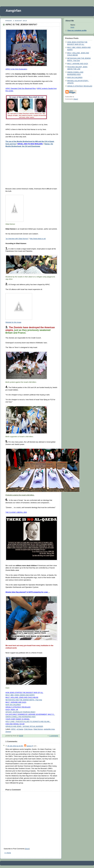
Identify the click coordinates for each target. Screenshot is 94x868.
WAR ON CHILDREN (75, 78)
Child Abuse (28, 729)
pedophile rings (49, 729)
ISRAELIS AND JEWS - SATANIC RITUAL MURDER (24, 726)
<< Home (8, 853)
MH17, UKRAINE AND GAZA (78, 64)
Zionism (8, 732)
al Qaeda (20, 729)
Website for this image (13, 322)
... (28, 592)
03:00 (21, 736)
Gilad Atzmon (38, 729)
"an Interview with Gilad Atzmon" (17, 239)
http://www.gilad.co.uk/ (38, 239)
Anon (72, 27)
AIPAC (13, 729)
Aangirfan (13, 11)
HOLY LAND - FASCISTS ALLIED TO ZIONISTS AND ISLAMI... (28, 722)
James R (30, 746)
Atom (27, 849)
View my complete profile (77, 30)
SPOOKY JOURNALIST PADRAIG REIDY (20, 712)
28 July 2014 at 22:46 (15, 746)
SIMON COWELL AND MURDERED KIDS (20, 717)
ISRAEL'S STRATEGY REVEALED (80, 86)
